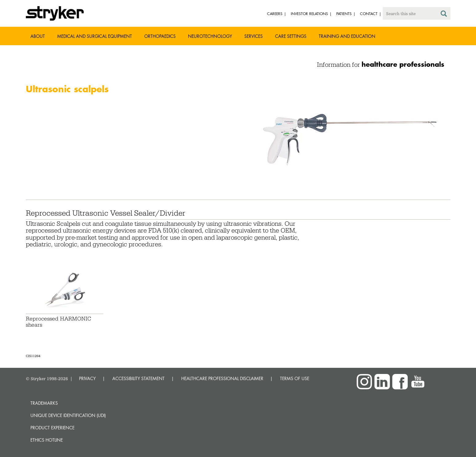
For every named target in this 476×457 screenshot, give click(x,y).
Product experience (52, 428)
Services (254, 36)
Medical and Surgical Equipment (95, 36)
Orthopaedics (160, 36)
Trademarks (44, 403)
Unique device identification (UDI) (68, 415)
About (38, 36)
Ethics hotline (47, 440)
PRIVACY (87, 378)
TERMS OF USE (295, 378)
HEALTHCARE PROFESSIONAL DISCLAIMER (222, 378)
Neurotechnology (210, 36)
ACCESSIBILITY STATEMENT (138, 378)
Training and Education (347, 36)
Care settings (291, 36)
